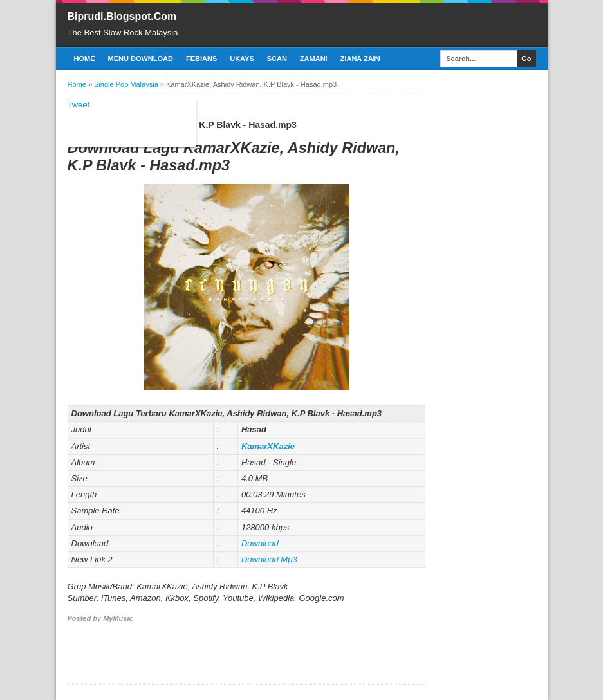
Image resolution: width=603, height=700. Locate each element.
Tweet (79, 105)
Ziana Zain (360, 59)
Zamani (314, 59)
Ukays (242, 59)
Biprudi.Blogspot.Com (122, 16)
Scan (277, 59)
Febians (201, 59)
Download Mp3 (269, 559)
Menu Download (141, 59)
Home (85, 59)
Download (260, 543)
